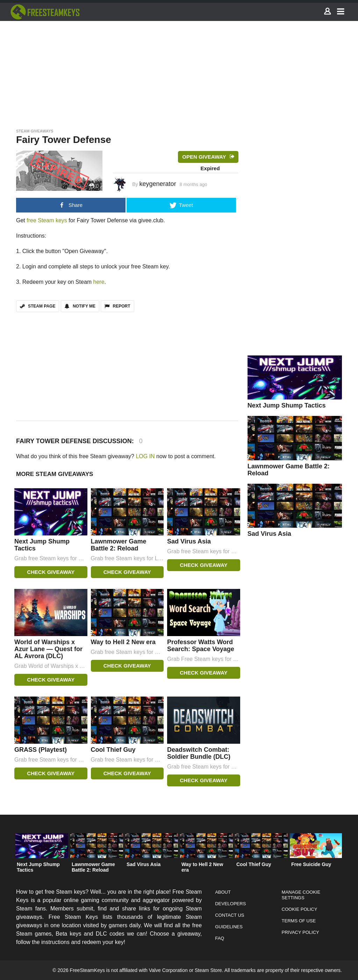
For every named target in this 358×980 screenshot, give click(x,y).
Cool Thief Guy (113, 750)
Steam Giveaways (35, 131)
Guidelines (229, 927)
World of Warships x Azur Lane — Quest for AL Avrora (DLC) (48, 649)
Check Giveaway (51, 572)
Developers (230, 904)
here (99, 282)
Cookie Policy (300, 909)
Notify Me (80, 306)
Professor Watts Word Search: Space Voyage (201, 646)
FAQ (220, 938)
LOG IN (145, 456)
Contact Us (230, 915)
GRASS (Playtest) (41, 750)
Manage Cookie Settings (301, 895)
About (223, 892)
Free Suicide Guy (311, 864)
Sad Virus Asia (189, 541)
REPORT (117, 306)
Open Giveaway (204, 157)
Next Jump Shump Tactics (287, 405)
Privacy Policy (300, 932)
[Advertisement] (179, 73)
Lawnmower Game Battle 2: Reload (119, 545)
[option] (42, 855)
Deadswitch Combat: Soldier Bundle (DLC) (199, 753)
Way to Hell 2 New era (123, 642)
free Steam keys (47, 220)
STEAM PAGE (38, 306)
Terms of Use (299, 921)
